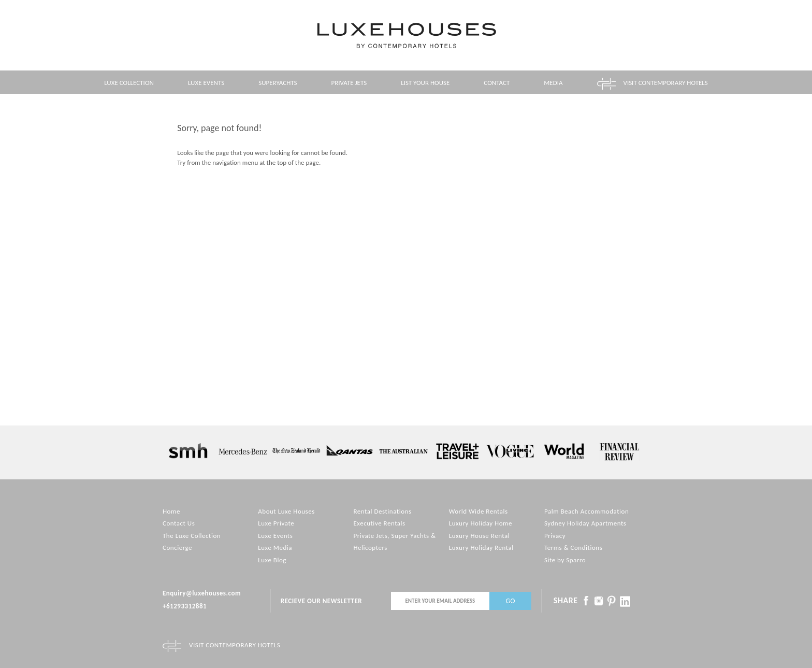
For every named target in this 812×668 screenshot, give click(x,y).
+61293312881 (185, 606)
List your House (425, 83)
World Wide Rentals (479, 511)
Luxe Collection (129, 83)
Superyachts (278, 83)
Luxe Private (276, 523)
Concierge (177, 548)
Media (553, 83)
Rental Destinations (382, 511)
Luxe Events (206, 83)
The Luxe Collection (192, 536)
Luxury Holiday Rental (481, 548)
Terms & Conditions (573, 548)
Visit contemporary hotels (666, 83)
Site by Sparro (565, 560)
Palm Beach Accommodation (586, 511)
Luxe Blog (272, 560)
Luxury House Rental (480, 536)
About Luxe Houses (286, 511)
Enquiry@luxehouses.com (202, 593)
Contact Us (179, 523)
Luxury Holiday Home (481, 523)
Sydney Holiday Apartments (585, 523)
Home (171, 511)
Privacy (555, 536)
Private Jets (349, 83)
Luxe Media (275, 548)
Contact (497, 83)
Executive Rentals (379, 523)
